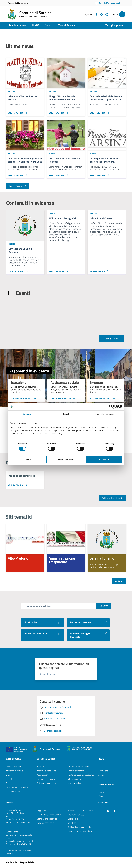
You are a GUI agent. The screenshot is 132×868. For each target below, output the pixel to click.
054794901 (26, 845)
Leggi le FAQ (42, 811)
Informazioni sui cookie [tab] (105, 414)
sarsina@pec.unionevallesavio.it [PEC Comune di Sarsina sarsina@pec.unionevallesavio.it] (19, 842)
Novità (36, 25)
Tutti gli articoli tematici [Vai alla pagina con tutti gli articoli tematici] (113, 499)
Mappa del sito (28, 863)
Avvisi (101, 776)
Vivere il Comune (67, 25)
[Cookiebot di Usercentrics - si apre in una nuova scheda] (111, 407)
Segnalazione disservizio (47, 820)
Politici (8, 784)
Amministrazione (17, 25)
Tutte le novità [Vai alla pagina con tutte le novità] (17, 186)
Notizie (101, 767)
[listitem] (25, 549)
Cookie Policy (73, 820)
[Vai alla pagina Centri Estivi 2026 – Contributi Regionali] (66, 175)
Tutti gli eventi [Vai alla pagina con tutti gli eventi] (112, 339)
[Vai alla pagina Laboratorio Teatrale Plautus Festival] (25, 112)
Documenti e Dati (13, 792)
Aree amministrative (14, 771)
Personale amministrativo (17, 788)
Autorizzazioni (43, 776)
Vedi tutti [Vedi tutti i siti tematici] (119, 582)
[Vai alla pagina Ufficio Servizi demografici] (66, 271)
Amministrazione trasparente (80, 811)
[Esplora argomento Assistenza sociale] (63, 398)
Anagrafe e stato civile (46, 771)
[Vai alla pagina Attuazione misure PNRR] (17, 486)
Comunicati (103, 771)
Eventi (101, 797)
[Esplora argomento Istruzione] (24, 398)
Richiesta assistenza (45, 824)
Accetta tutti (104, 459)
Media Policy (12, 863)
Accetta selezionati (66, 459)
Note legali (72, 824)
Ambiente (41, 767)
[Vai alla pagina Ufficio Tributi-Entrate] (107, 271)
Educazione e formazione (78, 767)
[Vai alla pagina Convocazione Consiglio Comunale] (25, 271)
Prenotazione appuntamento (49, 815)
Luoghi (101, 793)
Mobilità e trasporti (76, 771)
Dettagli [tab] (66, 414)
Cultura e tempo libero (46, 784)
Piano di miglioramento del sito (81, 832)
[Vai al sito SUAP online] (43, 623)
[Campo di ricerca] (59, 607)
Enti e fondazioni (13, 780)
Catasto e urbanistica (46, 780)
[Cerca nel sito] (122, 14)
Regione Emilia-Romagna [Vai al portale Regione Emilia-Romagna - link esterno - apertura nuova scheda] (18, 3)
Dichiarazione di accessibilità (80, 828)
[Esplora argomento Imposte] (103, 398)
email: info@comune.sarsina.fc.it (19, 836)
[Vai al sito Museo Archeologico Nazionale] (88, 636)
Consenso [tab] (27, 414)
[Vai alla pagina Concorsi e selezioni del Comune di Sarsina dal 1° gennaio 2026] (107, 112)
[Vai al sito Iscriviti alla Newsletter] (43, 636)
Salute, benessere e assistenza (81, 776)
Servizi (49, 25)
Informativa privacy (76, 815)
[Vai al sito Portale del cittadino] (88, 623)
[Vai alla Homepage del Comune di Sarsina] (29, 14)
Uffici (8, 776)
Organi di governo (13, 767)
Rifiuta (28, 459)
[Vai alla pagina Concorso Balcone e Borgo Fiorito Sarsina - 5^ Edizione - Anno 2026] (25, 175)
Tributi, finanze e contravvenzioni (74, 782)
